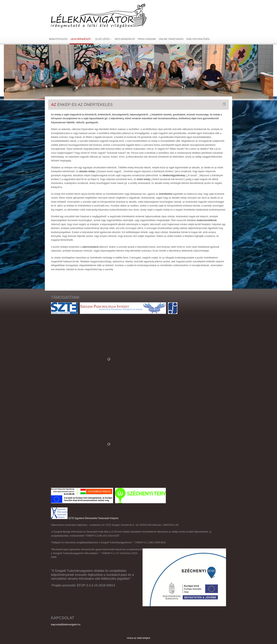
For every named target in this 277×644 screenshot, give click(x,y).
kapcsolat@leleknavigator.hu (66, 625)
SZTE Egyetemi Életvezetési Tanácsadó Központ (93, 518)
